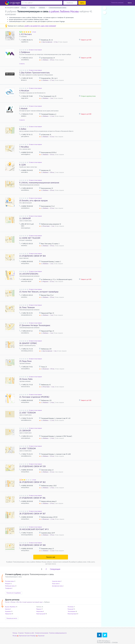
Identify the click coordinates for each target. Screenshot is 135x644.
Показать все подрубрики (14, 593)
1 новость (22, 64)
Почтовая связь (9, 581)
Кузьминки (8, 611)
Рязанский (70, 609)
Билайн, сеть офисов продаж (33, 201)
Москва (13, 602)
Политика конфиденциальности (58, 633)
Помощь (15, 633)
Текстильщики (71, 611)
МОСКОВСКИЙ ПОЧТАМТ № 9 (34, 529)
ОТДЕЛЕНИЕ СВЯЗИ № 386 (32, 498)
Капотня (7, 609)
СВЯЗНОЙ (25, 218)
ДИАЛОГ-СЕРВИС (28, 343)
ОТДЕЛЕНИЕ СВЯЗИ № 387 (32, 514)
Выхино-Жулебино (10, 607)
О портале (21, 633)
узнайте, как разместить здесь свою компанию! (40, 26)
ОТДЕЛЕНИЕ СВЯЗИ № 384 (32, 256)
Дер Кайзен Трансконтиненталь (34, 73)
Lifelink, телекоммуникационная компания (39, 183)
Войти (130, 3)
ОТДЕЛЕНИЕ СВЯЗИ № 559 (32, 466)
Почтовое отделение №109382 (34, 397)
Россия (7, 602)
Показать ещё (51, 557)
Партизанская (23, 636)
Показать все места (12, 618)
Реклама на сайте (29, 633)
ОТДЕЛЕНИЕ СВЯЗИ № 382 (32, 482)
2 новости (22, 120)
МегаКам (24, 91)
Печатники (71, 607)
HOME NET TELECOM (30, 238)
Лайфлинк (25, 52)
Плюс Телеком (27, 307)
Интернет (8, 584)
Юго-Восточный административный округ (30, 602)
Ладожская (41, 636)
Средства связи (56, 581)
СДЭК (23, 165)
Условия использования (42, 633)
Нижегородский (41, 614)
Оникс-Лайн (26, 379)
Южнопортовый (72, 614)
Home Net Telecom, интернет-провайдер (39, 292)
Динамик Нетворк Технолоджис (35, 325)
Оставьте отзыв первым (35, 50)
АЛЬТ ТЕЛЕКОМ (27, 413)
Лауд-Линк (25, 361)
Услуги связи (55, 584)
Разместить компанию (117, 3)
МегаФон (24, 147)
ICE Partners (25, 34)
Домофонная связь (57, 586)
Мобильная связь (10, 586)
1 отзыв (34, 32)
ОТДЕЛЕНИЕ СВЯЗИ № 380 (32, 545)
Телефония (8, 588)
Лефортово (8, 614)
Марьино (39, 609)
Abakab (23, 108)
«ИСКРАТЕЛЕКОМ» (29, 274)
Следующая (55, 569)
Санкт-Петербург (31, 636)
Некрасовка (40, 611)
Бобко (23, 129)
